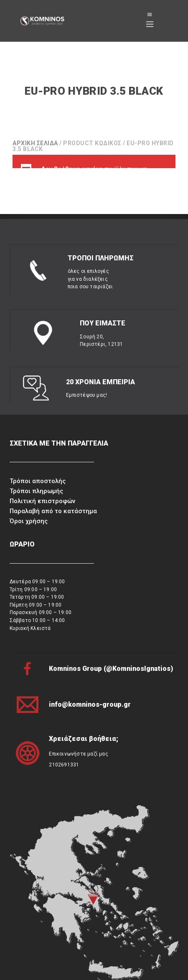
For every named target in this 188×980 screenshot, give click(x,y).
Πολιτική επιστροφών (42, 484)
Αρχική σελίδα (35, 143)
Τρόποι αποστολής (38, 464)
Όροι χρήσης (29, 504)
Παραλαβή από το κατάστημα (53, 494)
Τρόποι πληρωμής (36, 474)
